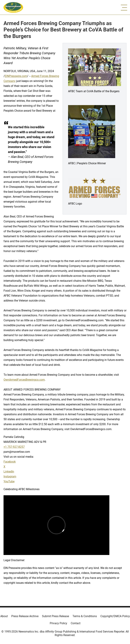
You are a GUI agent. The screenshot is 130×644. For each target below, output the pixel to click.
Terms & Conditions (85, 616)
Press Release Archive (25, 616)
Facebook (10, 462)
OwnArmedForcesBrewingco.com (24, 380)
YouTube (9, 481)
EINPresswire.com (16, 76)
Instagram (10, 476)
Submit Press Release (55, 616)
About (4, 616)
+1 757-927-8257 (14, 447)
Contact (76, 623)
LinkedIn (9, 472)
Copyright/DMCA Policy (115, 616)
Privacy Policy (58, 623)
